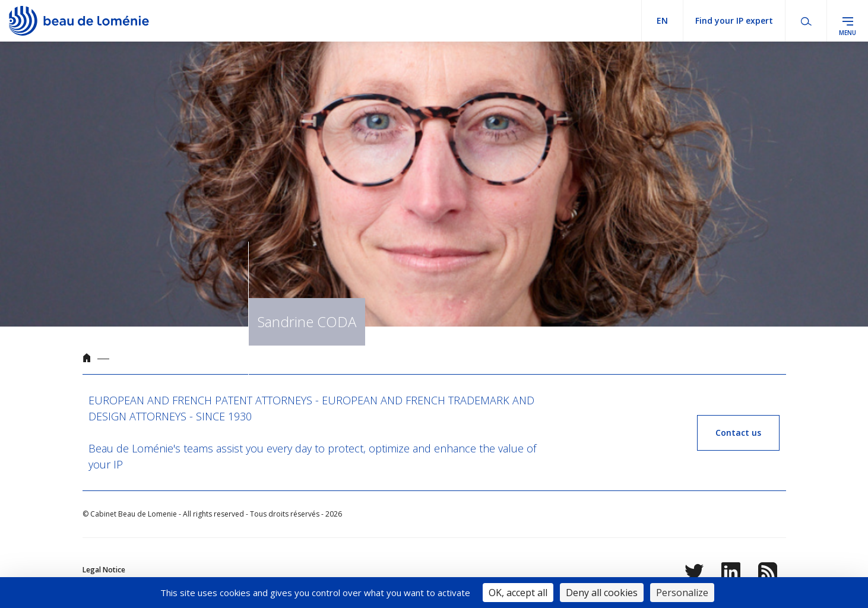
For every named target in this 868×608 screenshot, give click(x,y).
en (662, 20)
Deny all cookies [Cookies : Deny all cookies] (602, 593)
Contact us (738, 433)
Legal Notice (104, 570)
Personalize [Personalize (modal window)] (682, 593)
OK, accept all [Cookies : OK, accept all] (518, 593)
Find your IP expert (734, 20)
